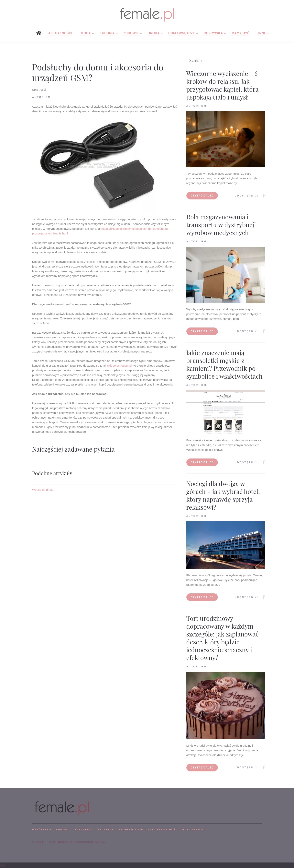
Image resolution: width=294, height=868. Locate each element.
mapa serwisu (194, 829)
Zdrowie (131, 33)
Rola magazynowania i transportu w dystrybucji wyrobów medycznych (221, 225)
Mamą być (241, 33)
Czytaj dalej (202, 196)
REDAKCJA (106, 829)
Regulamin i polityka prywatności (149, 829)
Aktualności (60, 33)
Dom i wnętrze (182, 33)
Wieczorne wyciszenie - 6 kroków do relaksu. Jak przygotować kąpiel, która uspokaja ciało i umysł (223, 85)
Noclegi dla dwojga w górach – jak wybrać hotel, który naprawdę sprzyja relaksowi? (223, 495)
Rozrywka (213, 33)
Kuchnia (107, 33)
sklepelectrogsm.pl (119, 366)
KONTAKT (63, 829)
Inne (262, 33)
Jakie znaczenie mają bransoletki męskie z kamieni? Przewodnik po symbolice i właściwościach (224, 364)
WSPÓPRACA (42, 829)
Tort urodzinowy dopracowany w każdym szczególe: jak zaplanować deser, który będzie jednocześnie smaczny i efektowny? (223, 638)
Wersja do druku (43, 490)
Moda (86, 33)
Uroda (154, 33)
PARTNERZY (84, 829)
